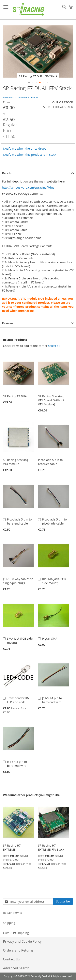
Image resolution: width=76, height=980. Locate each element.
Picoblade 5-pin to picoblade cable (54, 521)
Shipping (9, 923)
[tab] (38, 173)
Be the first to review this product (21, 97)
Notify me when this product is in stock (30, 155)
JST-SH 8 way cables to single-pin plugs (18, 581)
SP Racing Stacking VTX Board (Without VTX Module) (51, 400)
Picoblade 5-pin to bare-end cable (19, 521)
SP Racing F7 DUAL (16, 396)
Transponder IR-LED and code (18, 700)
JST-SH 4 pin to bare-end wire (52, 700)
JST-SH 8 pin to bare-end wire (17, 764)
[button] (29, 82)
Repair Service (13, 913)
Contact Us (11, 959)
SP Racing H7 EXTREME (12, 847)
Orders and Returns (18, 950)
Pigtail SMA (50, 638)
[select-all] (54, 346)
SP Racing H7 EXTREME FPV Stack (51, 847)
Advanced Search (16, 968)
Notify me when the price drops (25, 148)
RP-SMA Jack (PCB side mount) (54, 581)
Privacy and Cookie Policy (22, 941)
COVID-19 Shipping (16, 933)
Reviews (8, 323)
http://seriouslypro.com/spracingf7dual (29, 187)
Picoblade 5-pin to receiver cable (50, 462)
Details (7, 173)
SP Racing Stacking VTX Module (16, 462)
